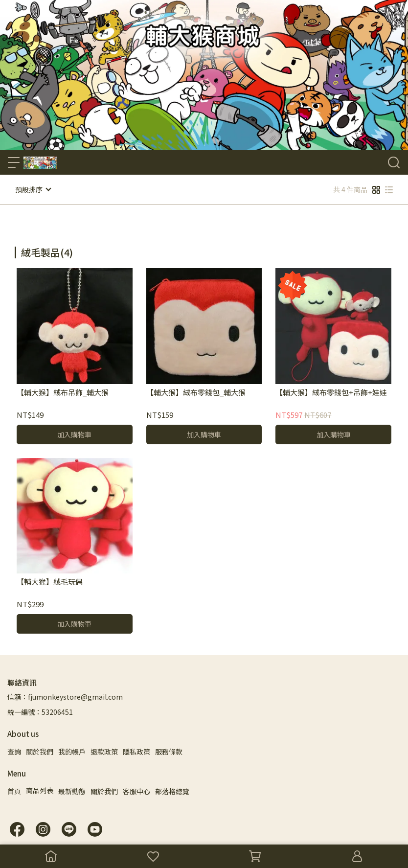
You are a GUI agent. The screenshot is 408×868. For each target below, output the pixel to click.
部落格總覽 (172, 791)
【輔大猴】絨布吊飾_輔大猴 (63, 392)
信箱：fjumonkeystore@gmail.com (65, 696)
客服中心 (136, 791)
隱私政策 (136, 751)
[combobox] (32, 249)
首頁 (14, 791)
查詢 (14, 751)
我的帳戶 (72, 751)
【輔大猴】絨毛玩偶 (50, 582)
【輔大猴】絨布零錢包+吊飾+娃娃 (331, 392)
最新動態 (72, 791)
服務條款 (169, 751)
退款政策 (104, 751)
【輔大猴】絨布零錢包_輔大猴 (196, 392)
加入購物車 (74, 434)
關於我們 (40, 751)
